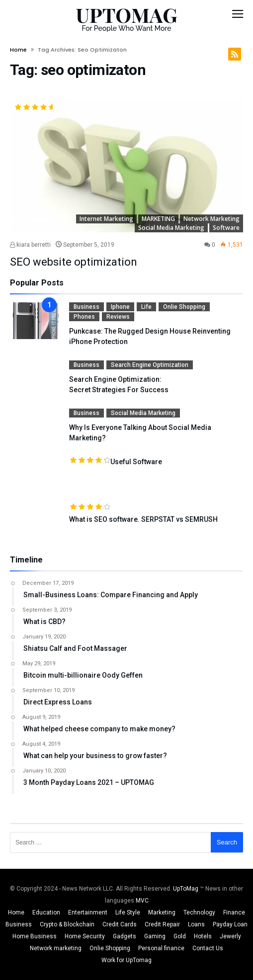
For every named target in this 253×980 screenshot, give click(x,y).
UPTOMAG (126, 15)
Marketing (162, 912)
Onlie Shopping (184, 307)
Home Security (85, 936)
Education (46, 912)
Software (226, 228)
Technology (199, 912)
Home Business (35, 936)
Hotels (203, 936)
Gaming (155, 936)
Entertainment (88, 912)
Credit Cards (120, 924)
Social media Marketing (171, 228)
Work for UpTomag (126, 960)
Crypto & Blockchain (67, 924)
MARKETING (158, 219)
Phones (84, 317)
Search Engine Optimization (150, 365)
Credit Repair (162, 924)
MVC (142, 901)
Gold (180, 936)
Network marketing (211, 219)
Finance (234, 912)
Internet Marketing (106, 219)
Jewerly (230, 936)
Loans (196, 924)
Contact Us (208, 948)
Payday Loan (230, 924)
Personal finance (161, 948)
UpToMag (186, 889)
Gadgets (125, 936)
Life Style (128, 912)
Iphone (120, 307)
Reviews (118, 317)
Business (86, 307)
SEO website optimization (74, 262)
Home (18, 50)
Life (146, 307)
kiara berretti (30, 245)
